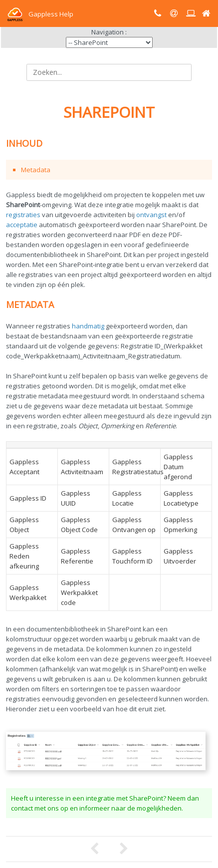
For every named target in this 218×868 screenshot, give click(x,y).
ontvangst (151, 215)
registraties (23, 215)
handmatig (88, 326)
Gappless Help (40, 14)
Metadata (36, 170)
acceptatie (22, 225)
